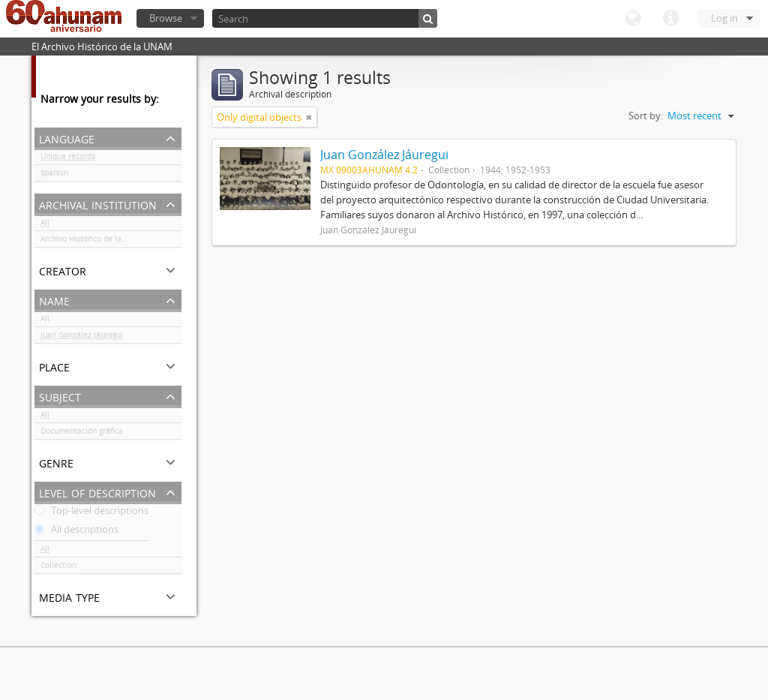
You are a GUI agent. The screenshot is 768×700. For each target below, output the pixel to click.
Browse (166, 18)
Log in (724, 18)
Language (633, 19)
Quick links (670, 19)
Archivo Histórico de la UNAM (93, 242)
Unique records (68, 159)
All (45, 225)
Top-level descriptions (91, 513)
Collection (58, 568)
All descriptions (76, 532)
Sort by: (646, 116)
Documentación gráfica (82, 434)
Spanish (54, 176)
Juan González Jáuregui (82, 338)
